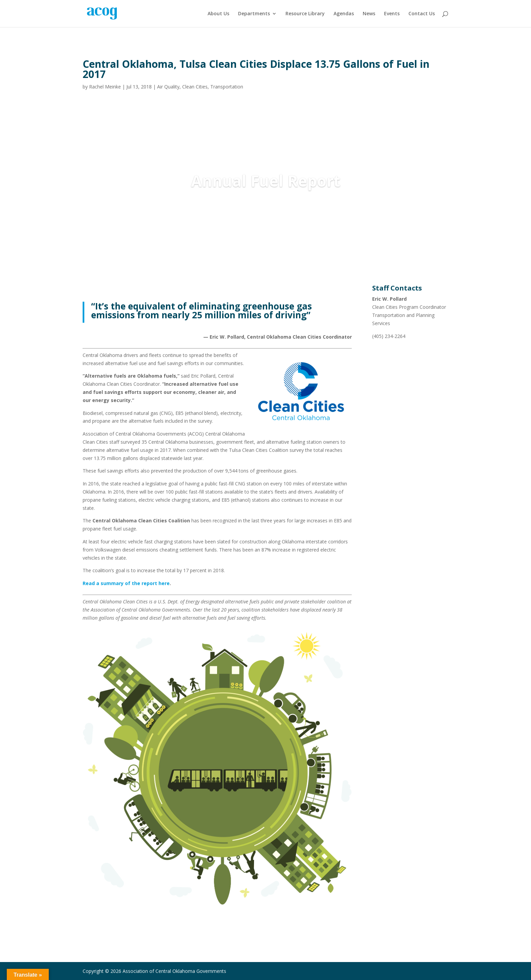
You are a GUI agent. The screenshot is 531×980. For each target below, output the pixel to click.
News (369, 14)
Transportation (227, 87)
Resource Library (305, 14)
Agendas (344, 14)
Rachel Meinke (105, 87)
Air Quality (168, 87)
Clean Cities (195, 87)
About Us (218, 14)
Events (392, 14)
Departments (254, 14)
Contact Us (422, 14)
